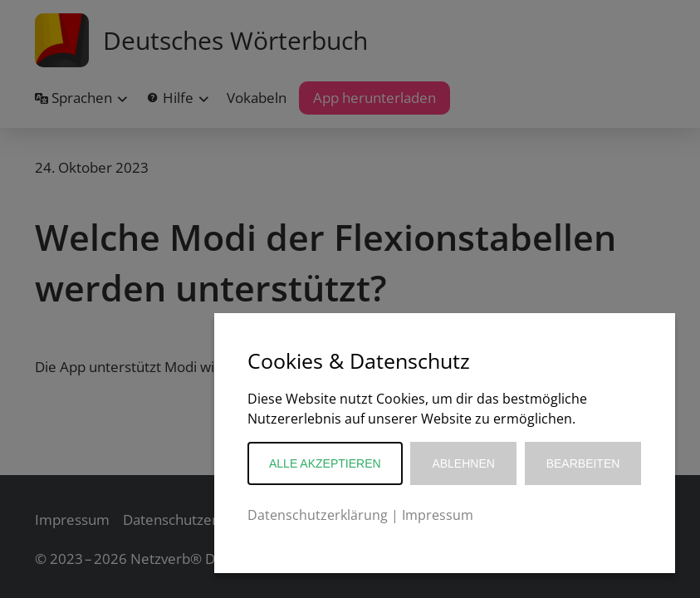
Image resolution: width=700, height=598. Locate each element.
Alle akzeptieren (325, 463)
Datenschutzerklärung (318, 515)
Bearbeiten (583, 463)
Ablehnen (463, 463)
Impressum (438, 515)
